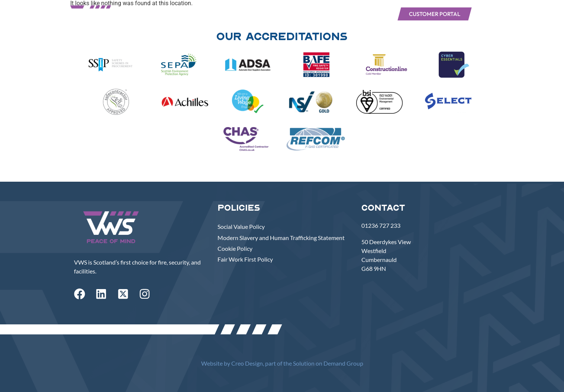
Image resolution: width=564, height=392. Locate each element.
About (259, 14)
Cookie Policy (235, 248)
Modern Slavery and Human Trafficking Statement (281, 238)
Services (222, 14)
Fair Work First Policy (245, 259)
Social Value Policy (241, 226)
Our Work (298, 14)
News (336, 14)
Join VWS (371, 14)
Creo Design (247, 363)
